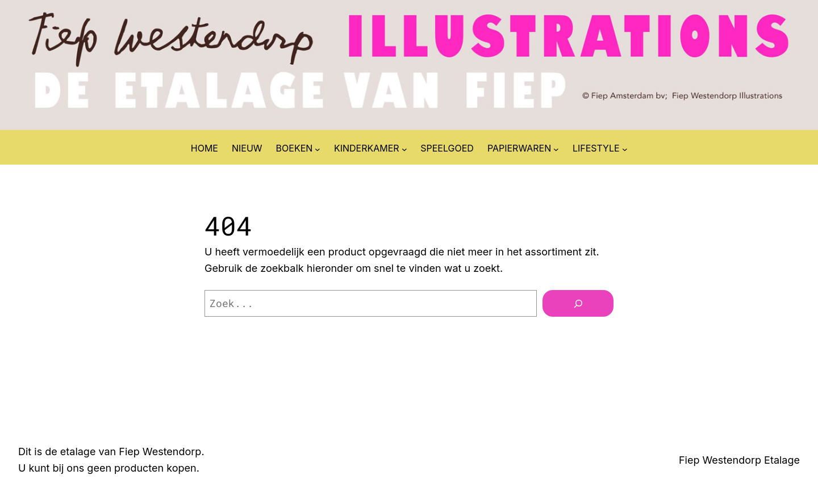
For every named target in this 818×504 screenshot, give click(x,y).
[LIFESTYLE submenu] (625, 149)
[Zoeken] (578, 303)
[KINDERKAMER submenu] (404, 149)
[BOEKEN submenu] (318, 149)
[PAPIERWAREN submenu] (556, 149)
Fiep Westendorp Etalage (739, 460)
